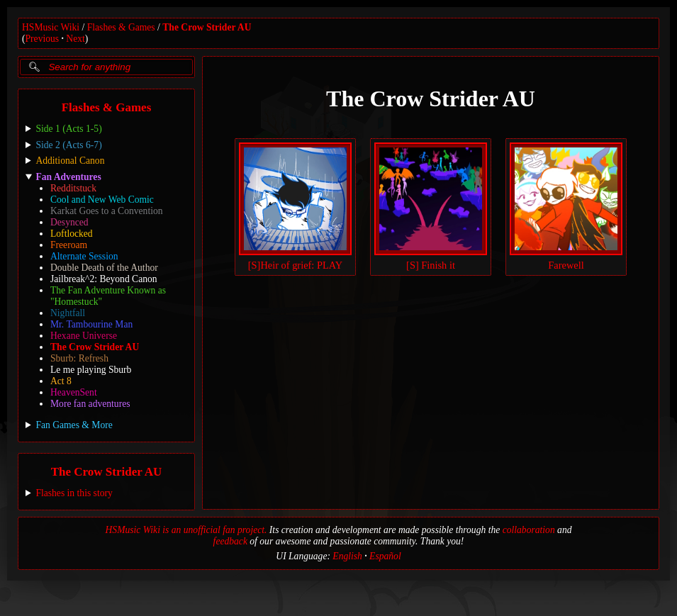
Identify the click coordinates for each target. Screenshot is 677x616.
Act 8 (61, 381)
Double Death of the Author (104, 268)
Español (385, 556)
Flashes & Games (121, 27)
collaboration (529, 530)
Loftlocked (72, 234)
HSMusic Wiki (51, 27)
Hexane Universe (84, 336)
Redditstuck (73, 188)
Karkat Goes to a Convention (107, 211)
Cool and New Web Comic (102, 200)
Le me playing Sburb (91, 370)
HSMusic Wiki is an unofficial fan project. (186, 530)
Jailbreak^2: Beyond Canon (104, 279)
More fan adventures (90, 404)
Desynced (69, 222)
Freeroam (69, 245)
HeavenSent (74, 392)
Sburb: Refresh (79, 358)
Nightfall (68, 313)
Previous (43, 39)
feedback (230, 541)
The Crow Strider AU (207, 27)
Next (75, 39)
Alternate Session (84, 256)
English (347, 556)
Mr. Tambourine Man (91, 324)
